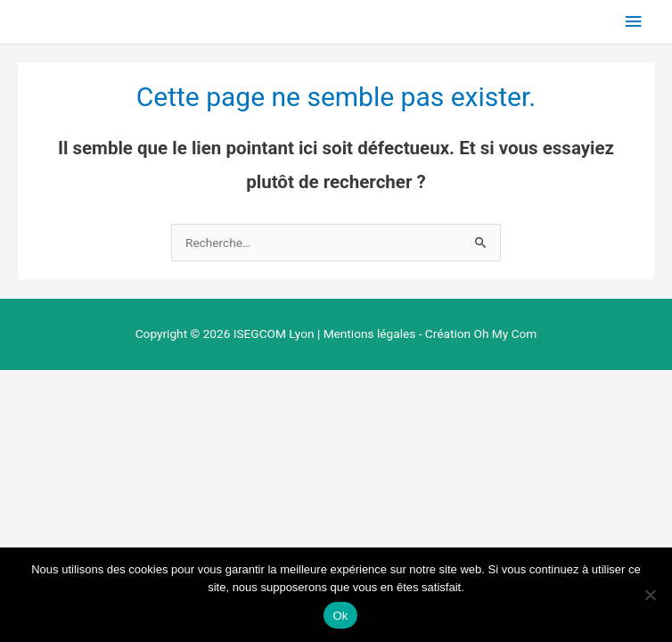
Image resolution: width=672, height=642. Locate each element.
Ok (340, 616)
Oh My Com (505, 333)
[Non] (650, 595)
